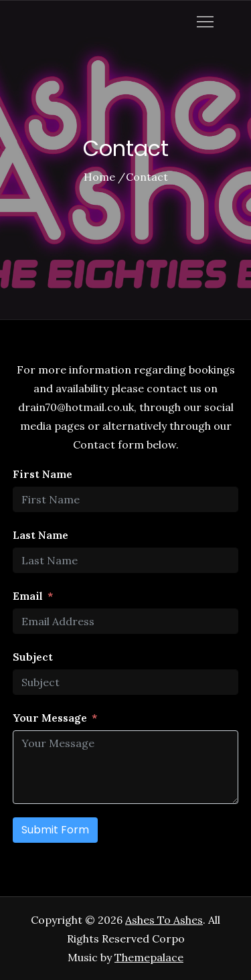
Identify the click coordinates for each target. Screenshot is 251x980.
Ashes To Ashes (164, 920)
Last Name (40, 535)
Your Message (50, 718)
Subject (33, 657)
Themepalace (149, 957)
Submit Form (55, 830)
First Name (43, 474)
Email (28, 596)
